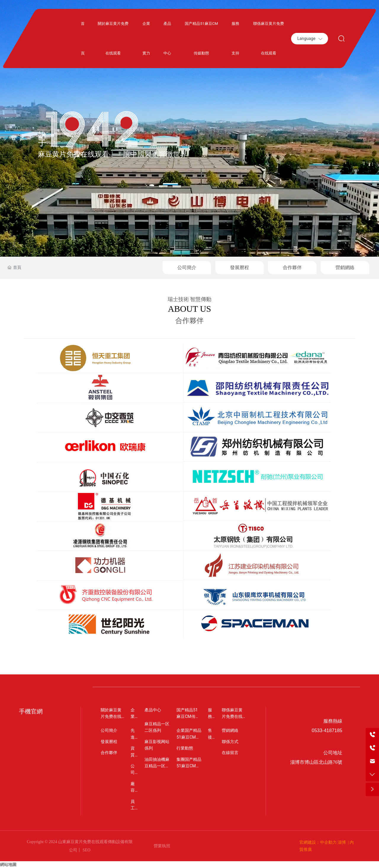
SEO (86, 850)
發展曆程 (240, 267)
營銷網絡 (345, 267)
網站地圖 (8, 864)
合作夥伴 (292, 267)
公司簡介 (187, 267)
